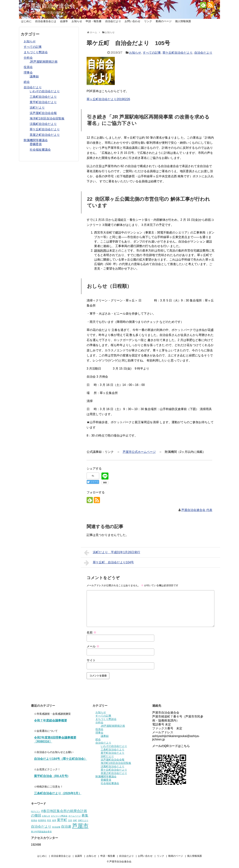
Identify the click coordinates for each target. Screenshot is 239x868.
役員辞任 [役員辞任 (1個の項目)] (42, 820)
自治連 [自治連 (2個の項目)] (66, 827)
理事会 (28, 73)
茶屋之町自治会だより (45, 135)
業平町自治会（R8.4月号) (51, 776)
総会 (27, 82)
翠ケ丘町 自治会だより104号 (109, 563)
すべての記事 (152, 53)
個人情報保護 (183, 21)
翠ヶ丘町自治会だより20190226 (108, 99)
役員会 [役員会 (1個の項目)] (34, 820)
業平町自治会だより (43, 102)
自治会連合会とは (46, 21)
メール (93, 646)
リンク (148, 21)
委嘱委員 (36, 144)
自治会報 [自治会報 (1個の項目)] (56, 827)
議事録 (34, 76)
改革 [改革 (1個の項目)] (54, 820)
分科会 (28, 58)
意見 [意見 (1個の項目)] (49, 820)
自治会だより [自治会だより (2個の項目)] (41, 827)
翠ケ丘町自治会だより (178, 53)
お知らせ (77, 21)
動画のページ (164, 21)
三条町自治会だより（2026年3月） (58, 793)
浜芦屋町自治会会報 (43, 113)
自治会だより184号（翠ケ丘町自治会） (61, 759)
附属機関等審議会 (36, 140)
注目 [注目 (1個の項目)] (70, 820)
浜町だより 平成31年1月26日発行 (112, 553)
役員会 (28, 67)
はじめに (26, 21)
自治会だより (113, 21)
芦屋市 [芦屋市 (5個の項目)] (80, 826)
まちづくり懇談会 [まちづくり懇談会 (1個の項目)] (59, 816)
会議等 (64, 21)
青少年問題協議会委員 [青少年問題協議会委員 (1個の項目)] (41, 832)
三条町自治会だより (43, 97)
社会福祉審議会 (40, 150)
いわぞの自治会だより (45, 91)
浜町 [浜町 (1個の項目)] (75, 820)
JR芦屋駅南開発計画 (44, 62)
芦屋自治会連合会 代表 (197, 510)
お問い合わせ (132, 21)
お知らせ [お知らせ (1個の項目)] (46, 816)
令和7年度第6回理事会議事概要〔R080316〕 (55, 739)
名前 (92, 632)
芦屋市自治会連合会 (50, 6)
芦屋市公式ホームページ (139, 452)
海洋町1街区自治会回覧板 (47, 118)
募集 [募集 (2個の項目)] (85, 815)
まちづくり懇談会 (36, 52)
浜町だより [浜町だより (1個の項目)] (83, 820)
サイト (91, 660)
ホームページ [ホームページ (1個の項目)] (75, 816)
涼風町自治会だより (43, 124)
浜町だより (37, 108)
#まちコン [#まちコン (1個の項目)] (36, 811)
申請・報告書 (94, 21)
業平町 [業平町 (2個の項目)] (62, 820)
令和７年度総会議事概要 (51, 720)
